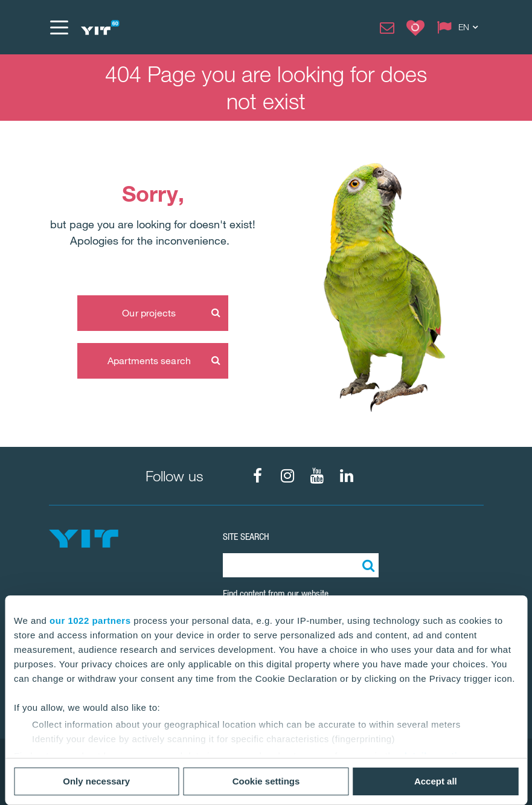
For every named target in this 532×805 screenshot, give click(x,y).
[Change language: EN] (460, 27)
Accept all (436, 781)
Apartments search (149, 361)
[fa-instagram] (287, 476)
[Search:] (367, 565)
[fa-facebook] (258, 476)
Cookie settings (266, 781)
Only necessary (96, 781)
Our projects (149, 313)
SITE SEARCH (246, 537)
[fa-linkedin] (347, 476)
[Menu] (59, 27)
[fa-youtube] (317, 476)
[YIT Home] (100, 27)
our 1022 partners (90, 621)
